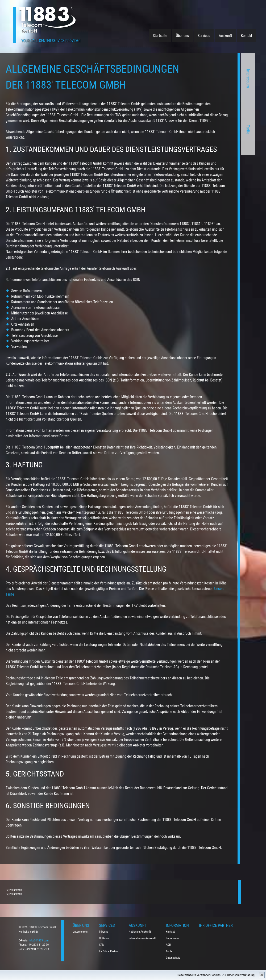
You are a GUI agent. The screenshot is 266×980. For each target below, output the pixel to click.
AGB (169, 945)
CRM (102, 945)
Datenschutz (173, 958)
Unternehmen (81, 932)
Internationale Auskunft (142, 938)
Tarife (200, 130)
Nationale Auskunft (140, 932)
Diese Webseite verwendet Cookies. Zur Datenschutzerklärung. (216, 975)
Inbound (104, 932)
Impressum (200, 79)
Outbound (105, 938)
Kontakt (246, 36)
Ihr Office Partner (109, 951)
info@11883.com (39, 940)
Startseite (160, 36)
